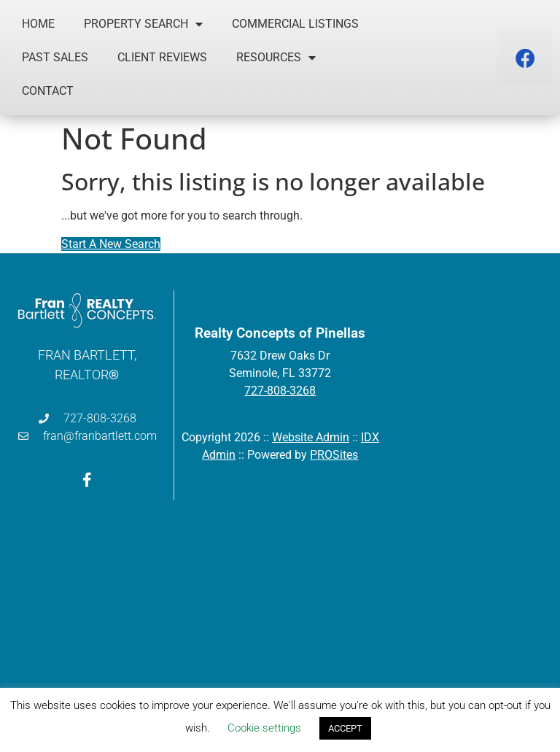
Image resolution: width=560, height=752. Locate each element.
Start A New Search (111, 244)
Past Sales (55, 57)
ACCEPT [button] (345, 728)
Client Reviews (162, 57)
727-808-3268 (280, 391)
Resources (276, 58)
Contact (48, 91)
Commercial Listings (295, 24)
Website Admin (311, 437)
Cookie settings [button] (264, 728)
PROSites (334, 455)
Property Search (143, 24)
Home (38, 24)
